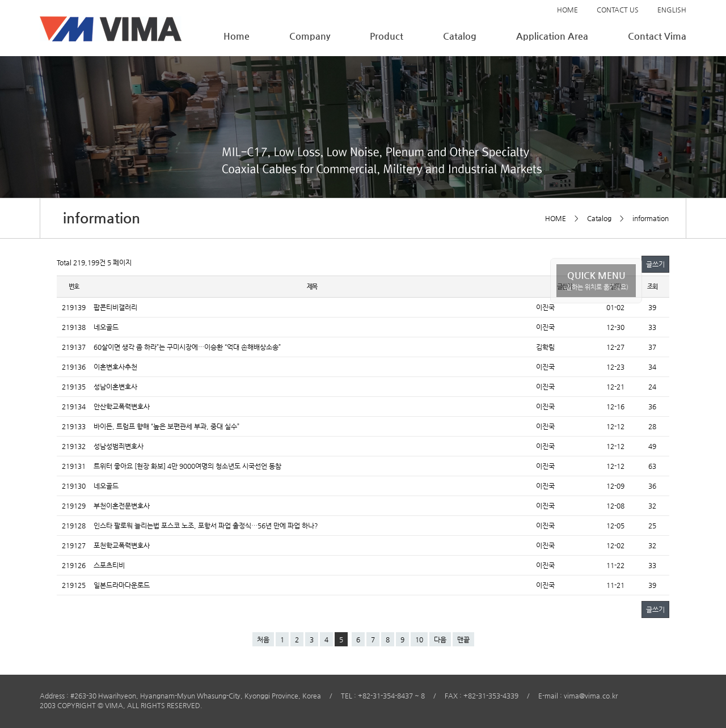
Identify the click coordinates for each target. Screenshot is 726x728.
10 (419, 640)
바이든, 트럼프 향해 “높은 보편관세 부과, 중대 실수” (166, 426)
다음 (440, 640)
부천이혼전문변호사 (122, 506)
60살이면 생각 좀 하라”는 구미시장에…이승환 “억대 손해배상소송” (187, 347)
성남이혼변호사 (115, 387)
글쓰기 (655, 264)
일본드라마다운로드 (122, 585)
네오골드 (106, 327)
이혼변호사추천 (115, 367)
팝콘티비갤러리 (115, 307)
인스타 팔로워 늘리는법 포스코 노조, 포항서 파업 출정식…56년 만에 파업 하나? (206, 526)
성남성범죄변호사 (119, 446)
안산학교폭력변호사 (122, 407)
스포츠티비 (109, 565)
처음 (263, 640)
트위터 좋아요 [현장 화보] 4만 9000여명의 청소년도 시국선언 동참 (187, 466)
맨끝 (463, 640)
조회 (652, 287)
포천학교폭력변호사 (122, 545)
